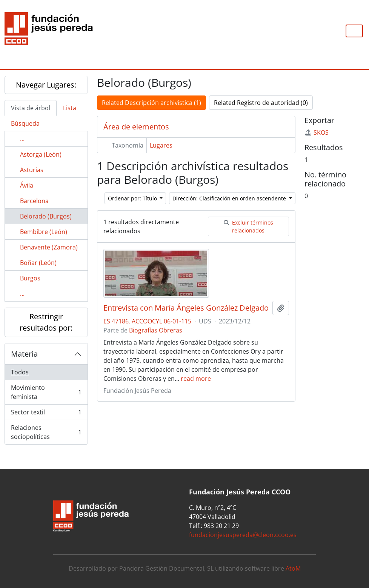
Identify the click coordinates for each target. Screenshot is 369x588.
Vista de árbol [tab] (31, 108)
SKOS (317, 132)
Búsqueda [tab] (25, 123)
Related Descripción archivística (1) (151, 103)
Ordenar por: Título (133, 198)
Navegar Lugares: (46, 85)
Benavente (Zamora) (49, 247)
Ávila (27, 185)
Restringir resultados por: (46, 322)
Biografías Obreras (156, 330)
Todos (20, 372)
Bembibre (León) (44, 232)
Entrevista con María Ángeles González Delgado (186, 308)
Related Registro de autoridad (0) (261, 103)
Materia (24, 354)
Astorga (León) (41, 154)
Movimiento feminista (46, 392)
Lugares (161, 145)
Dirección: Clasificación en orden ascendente (230, 198)
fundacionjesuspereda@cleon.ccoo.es (243, 535)
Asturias (32, 170)
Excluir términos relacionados (248, 226)
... (22, 139)
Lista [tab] (70, 108)
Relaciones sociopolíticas (46, 432)
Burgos (30, 278)
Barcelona (34, 201)
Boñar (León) (38, 263)
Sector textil (46, 414)
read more (196, 379)
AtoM (293, 568)
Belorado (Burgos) (46, 216)
